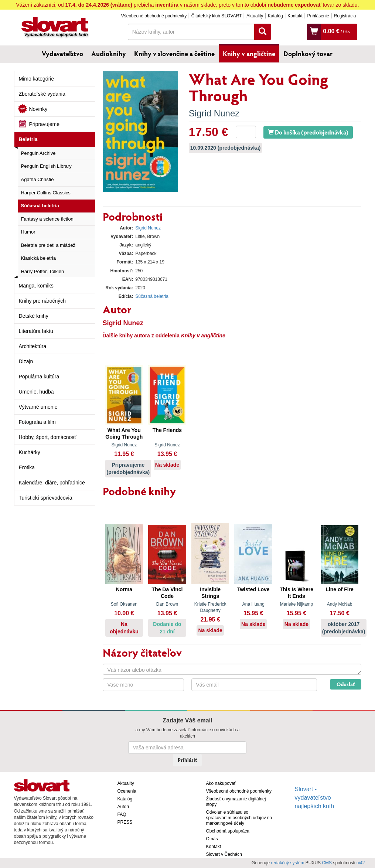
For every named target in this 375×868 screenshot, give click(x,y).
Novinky (38, 109)
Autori (123, 807)
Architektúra (33, 346)
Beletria (28, 139)
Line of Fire (339, 589)
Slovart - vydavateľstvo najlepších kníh (315, 798)
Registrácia (345, 16)
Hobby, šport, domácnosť (48, 437)
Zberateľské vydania (42, 94)
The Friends (167, 430)
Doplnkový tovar (308, 54)
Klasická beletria (39, 258)
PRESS (125, 822)
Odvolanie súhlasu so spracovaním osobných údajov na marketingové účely (239, 818)
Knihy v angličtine (249, 54)
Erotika (27, 467)
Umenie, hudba (36, 392)
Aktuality (255, 16)
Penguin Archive (38, 153)
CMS (327, 863)
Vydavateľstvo (62, 54)
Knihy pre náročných (42, 301)
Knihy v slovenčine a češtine (174, 54)
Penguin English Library (46, 166)
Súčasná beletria (40, 206)
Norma (124, 589)
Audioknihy (109, 54)
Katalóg (275, 16)
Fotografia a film (37, 422)
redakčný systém (287, 863)
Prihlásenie (318, 16)
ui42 (361, 863)
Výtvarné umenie (38, 407)
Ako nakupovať (221, 783)
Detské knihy (34, 316)
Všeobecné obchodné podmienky (154, 16)
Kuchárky (30, 452)
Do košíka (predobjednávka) (308, 132)
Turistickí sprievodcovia (46, 498)
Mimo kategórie (37, 79)
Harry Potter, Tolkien (43, 271)
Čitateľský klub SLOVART (217, 16)
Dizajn (26, 361)
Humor (28, 232)
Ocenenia (127, 791)
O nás (212, 839)
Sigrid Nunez (214, 113)
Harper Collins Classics (46, 193)
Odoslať (346, 684)
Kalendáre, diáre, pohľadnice (52, 483)
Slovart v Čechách (224, 854)
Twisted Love (253, 589)
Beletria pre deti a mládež (48, 245)
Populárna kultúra (39, 377)
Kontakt (295, 16)
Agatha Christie (37, 179)
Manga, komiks (36, 286)
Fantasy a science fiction (47, 219)
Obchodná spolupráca (228, 831)
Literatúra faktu (36, 331)
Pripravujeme (44, 124)
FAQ (122, 814)
